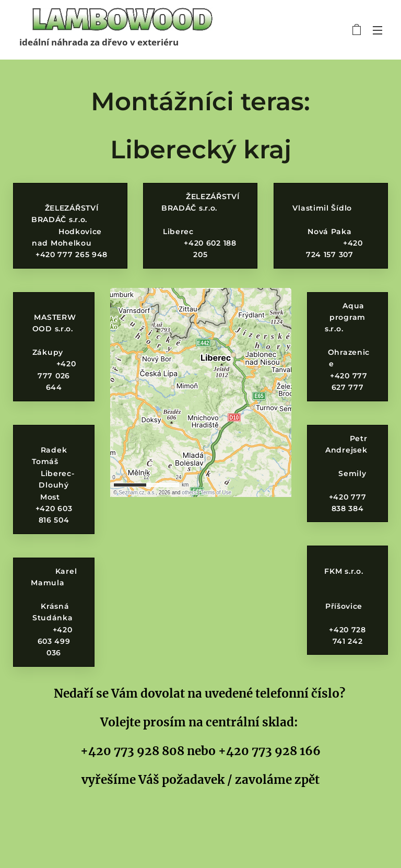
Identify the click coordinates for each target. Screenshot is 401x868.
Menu (378, 30)
